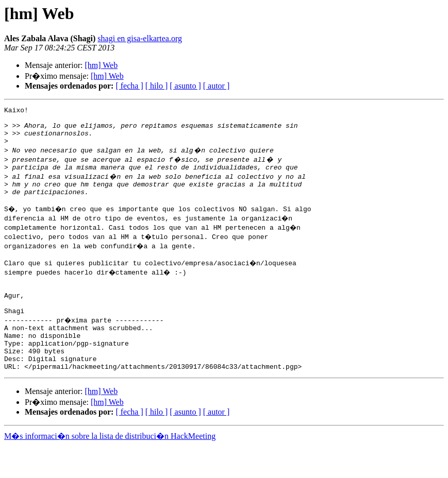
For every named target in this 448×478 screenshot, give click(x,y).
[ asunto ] (185, 86)
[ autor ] (217, 86)
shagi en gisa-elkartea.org (140, 38)
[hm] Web (101, 65)
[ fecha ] (129, 86)
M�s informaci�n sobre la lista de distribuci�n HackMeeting (110, 468)
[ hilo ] (157, 86)
